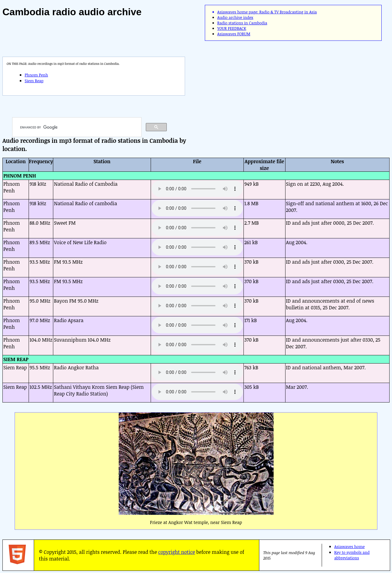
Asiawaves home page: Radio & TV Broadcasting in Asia (267, 12)
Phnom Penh (36, 75)
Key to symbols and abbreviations (352, 555)
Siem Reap (34, 81)
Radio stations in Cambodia (242, 23)
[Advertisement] (284, 89)
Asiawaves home (349, 547)
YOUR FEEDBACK (232, 28)
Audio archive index (235, 17)
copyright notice (177, 552)
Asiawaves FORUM (234, 34)
